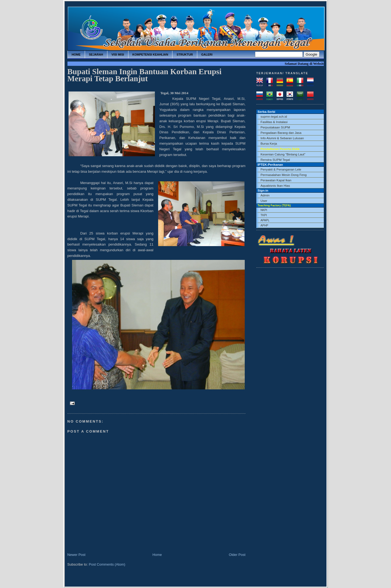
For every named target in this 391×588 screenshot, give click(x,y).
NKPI (264, 210)
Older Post (237, 555)
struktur (185, 55)
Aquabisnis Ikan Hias (275, 186)
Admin (265, 195)
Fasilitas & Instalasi (274, 122)
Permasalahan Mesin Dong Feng (284, 175)
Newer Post (76, 555)
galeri (207, 55)
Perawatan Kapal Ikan (276, 180)
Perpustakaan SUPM (275, 127)
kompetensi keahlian (150, 55)
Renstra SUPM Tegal (275, 160)
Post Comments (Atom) (107, 564)
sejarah (96, 55)
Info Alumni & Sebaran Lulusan (282, 138)
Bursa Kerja (269, 143)
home (76, 55)
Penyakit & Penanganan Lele (281, 169)
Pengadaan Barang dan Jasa (281, 133)
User (264, 201)
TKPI (264, 215)
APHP (265, 225)
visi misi (118, 55)
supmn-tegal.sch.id (274, 116)
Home (157, 555)
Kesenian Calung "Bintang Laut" (283, 154)
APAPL (265, 220)
